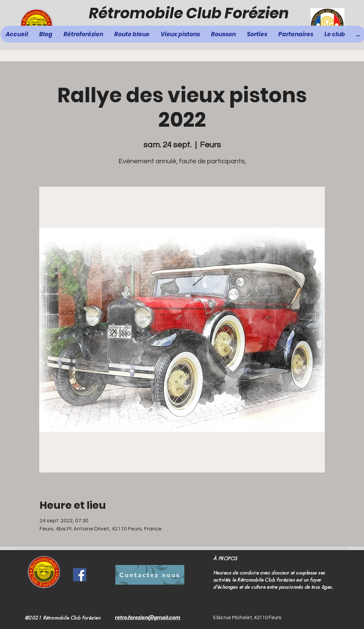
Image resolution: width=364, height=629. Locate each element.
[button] (132, 34)
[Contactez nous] (150, 575)
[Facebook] (80, 575)
